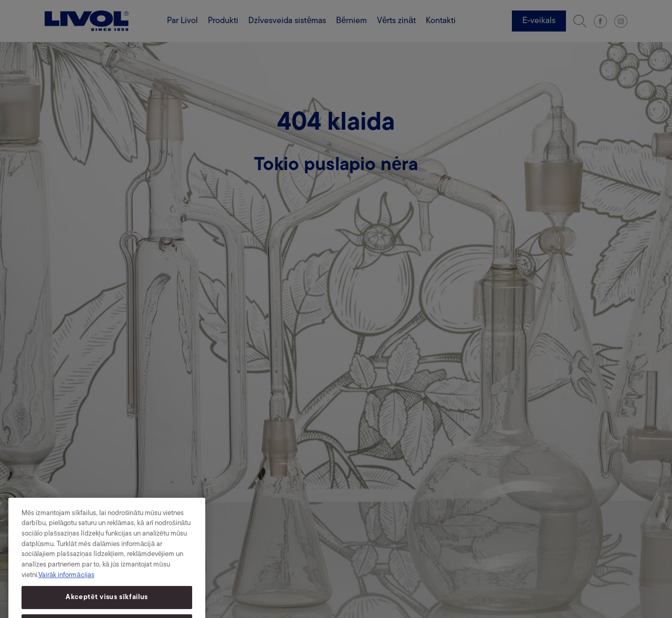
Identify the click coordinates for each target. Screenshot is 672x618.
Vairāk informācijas (66, 580)
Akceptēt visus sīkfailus (107, 603)
